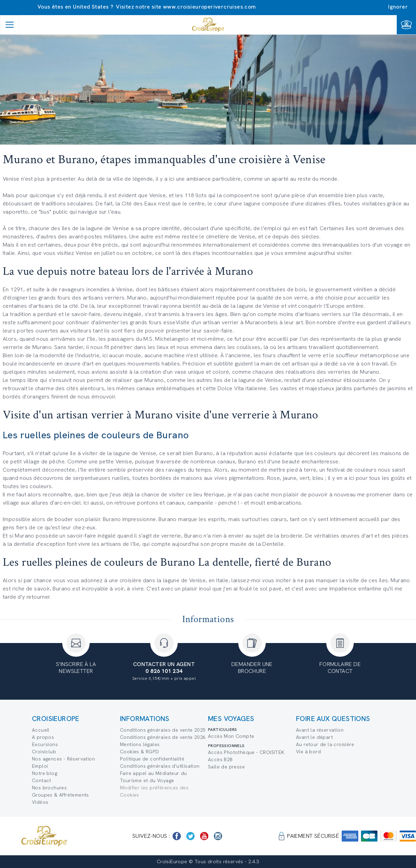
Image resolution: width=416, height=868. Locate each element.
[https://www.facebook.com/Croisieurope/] (177, 836)
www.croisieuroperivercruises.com (210, 7)
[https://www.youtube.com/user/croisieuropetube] (204, 836)
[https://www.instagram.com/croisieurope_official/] (218, 836)
